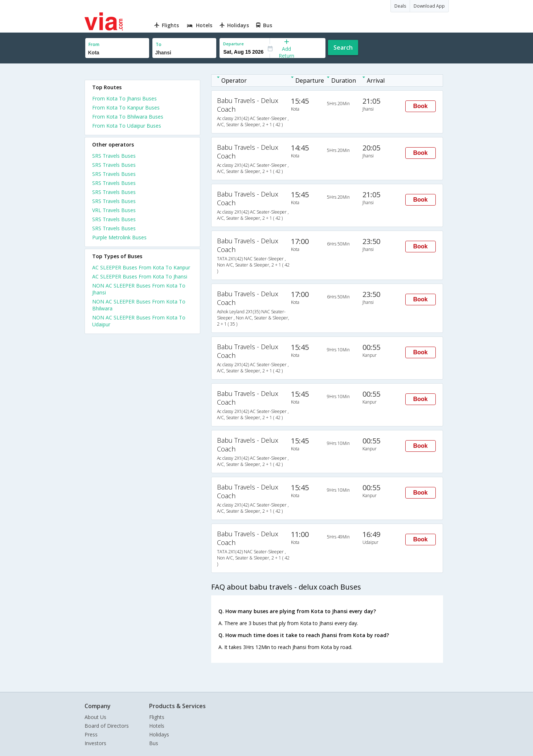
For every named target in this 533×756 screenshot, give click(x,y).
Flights (157, 717)
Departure (233, 44)
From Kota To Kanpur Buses (126, 108)
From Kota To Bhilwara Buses (128, 117)
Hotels (157, 726)
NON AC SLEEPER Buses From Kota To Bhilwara (139, 305)
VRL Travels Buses (114, 210)
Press (91, 734)
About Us (95, 717)
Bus (154, 743)
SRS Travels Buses (114, 156)
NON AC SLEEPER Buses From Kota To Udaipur (139, 321)
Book (421, 106)
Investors (95, 743)
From (94, 44)
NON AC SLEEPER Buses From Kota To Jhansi (139, 289)
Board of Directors (107, 726)
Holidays (159, 734)
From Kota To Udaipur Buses (127, 126)
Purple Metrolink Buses (119, 237)
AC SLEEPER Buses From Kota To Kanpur (141, 267)
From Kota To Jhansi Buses (124, 98)
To (159, 44)
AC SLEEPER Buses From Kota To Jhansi (140, 276)
